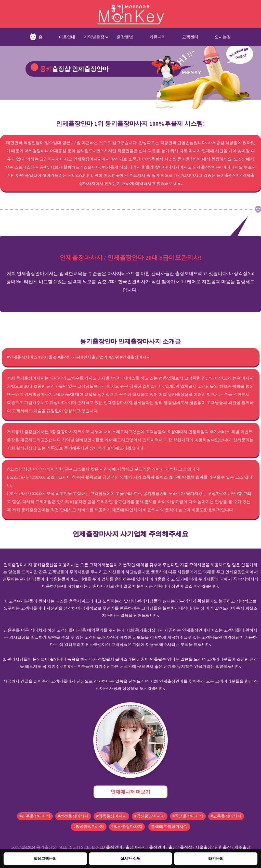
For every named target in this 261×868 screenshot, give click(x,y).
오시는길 (223, 37)
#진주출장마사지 (35, 816)
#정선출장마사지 (73, 816)
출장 (173, 847)
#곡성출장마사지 (188, 816)
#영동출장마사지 (111, 816)
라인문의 (216, 858)
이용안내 (67, 37)
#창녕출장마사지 (89, 827)
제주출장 (242, 847)
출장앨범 (125, 37)
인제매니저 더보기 (131, 792)
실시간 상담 (130, 858)
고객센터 (190, 37)
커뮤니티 (158, 37)
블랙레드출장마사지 (169, 827)
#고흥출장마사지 (226, 816)
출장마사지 (136, 847)
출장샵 (186, 847)
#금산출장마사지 (150, 816)
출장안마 (114, 847)
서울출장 (203, 847)
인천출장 (223, 847)
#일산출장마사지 (127, 827)
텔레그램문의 (45, 858)
